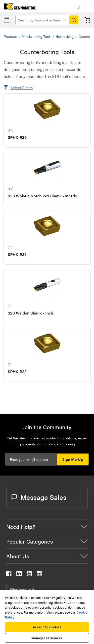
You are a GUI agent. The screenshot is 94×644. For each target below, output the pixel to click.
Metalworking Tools (37, 36)
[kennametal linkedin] (19, 575)
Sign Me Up (73, 459)
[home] (18, 8)
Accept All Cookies (47, 627)
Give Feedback (22, 589)
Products (11, 36)
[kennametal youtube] (29, 575)
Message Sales (39, 497)
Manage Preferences (47, 638)
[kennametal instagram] (39, 575)
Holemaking (65, 36)
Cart (87, 20)
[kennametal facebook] (9, 575)
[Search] (74, 20)
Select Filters (22, 88)
